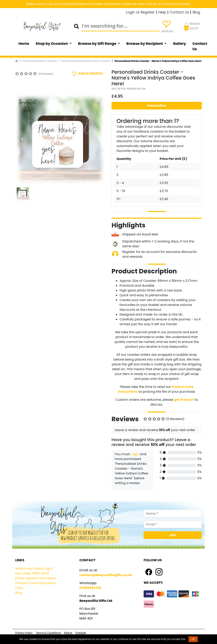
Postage (81, 633)
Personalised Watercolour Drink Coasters (86, 61)
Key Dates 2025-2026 (32, 573)
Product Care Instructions (36, 583)
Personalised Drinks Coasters (40, 61)
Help (162, 12)
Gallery (179, 44)
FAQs (19, 588)
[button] (22, 139)
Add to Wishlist (87, 74)
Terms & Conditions (48, 633)
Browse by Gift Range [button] (97, 44)
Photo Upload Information (36, 578)
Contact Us (179, 12)
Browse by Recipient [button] (145, 44)
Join (173, 535)
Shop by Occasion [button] (52, 44)
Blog (196, 12)
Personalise (157, 106)
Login (135, 454)
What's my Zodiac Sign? (34, 569)
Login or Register (140, 12)
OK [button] (193, 639)
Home (24, 44)
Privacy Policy (24, 633)
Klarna (68, 633)
